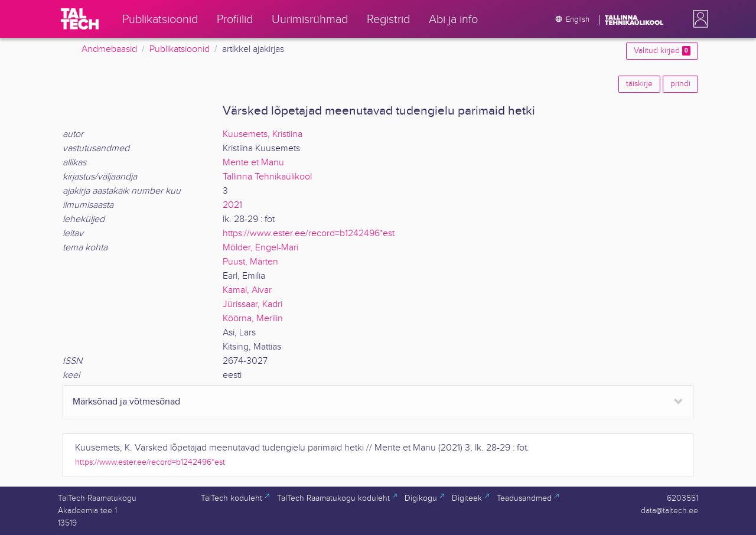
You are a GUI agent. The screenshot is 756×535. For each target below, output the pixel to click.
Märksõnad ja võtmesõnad (126, 402)
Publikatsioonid (180, 49)
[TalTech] (80, 19)
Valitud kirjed (662, 51)
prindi (680, 84)
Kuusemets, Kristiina (263, 134)
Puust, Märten (250, 262)
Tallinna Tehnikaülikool (267, 177)
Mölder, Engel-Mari (260, 248)
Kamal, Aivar (247, 290)
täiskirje (639, 84)
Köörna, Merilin (253, 319)
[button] (698, 19)
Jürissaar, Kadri (252, 304)
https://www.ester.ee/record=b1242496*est (309, 234)
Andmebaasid (109, 49)
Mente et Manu (253, 163)
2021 (232, 205)
